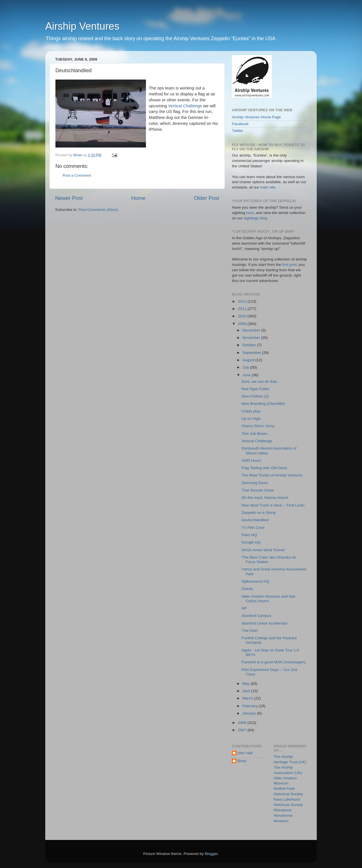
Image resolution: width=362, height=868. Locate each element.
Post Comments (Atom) (98, 210)
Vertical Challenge (185, 106)
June (247, 375)
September (252, 353)
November (252, 338)
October (250, 345)
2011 (243, 309)
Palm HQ (249, 535)
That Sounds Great (258, 490)
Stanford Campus (256, 616)
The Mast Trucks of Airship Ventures (272, 475)
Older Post (207, 198)
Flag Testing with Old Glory (264, 468)
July (246, 367)
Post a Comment (77, 175)
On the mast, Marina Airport (265, 498)
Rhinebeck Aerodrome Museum (283, 815)
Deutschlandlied (255, 520)
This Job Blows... (256, 434)
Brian (242, 761)
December (252, 330)
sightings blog (256, 218)
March (248, 698)
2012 (243, 301)
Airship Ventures (82, 26)
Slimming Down (255, 483)
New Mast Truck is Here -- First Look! (273, 505)
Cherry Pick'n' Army (258, 426)
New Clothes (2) (255, 396)
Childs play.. (252, 411)
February (251, 706)
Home (138, 198)
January (250, 713)
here (250, 213)
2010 (243, 316)
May (246, 684)
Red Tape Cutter (255, 389)
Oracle (247, 589)
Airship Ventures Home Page (256, 117)
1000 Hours (251, 460)
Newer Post (69, 198)
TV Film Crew (253, 528)
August (249, 360)
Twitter (238, 131)
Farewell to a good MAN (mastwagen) (274, 662)
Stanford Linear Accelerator (265, 623)
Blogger (211, 854)
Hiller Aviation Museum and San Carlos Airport (269, 599)
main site (268, 187)
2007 (243, 730)
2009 (243, 324)
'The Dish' (250, 631)
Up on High (251, 419)
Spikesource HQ (255, 581)
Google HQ (251, 542)
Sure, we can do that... (261, 381)
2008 (243, 723)
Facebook (240, 124)
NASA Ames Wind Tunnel (263, 550)
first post (289, 265)
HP (244, 608)
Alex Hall (245, 753)
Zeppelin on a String (259, 513)
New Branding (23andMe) (263, 404)
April (247, 691)
